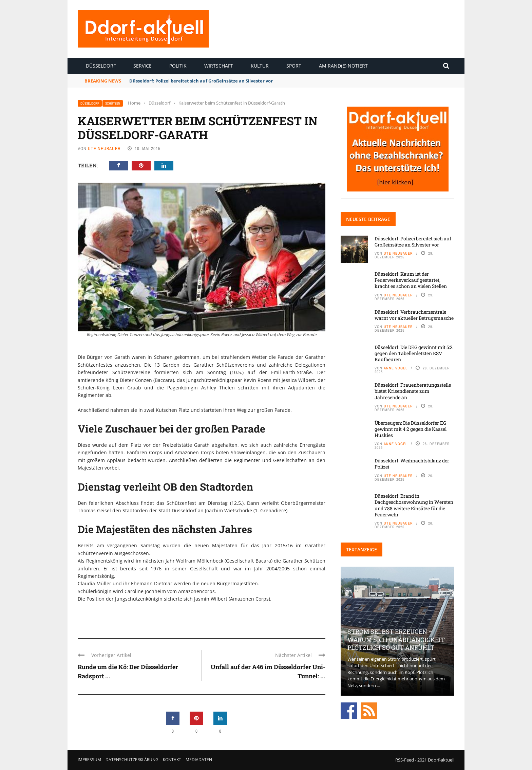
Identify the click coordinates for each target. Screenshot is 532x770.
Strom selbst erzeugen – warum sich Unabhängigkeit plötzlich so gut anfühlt (396, 639)
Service (142, 66)
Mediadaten (199, 760)
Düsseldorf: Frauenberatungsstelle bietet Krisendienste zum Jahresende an (413, 391)
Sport (294, 66)
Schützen (113, 103)
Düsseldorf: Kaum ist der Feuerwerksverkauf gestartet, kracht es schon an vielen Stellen (411, 280)
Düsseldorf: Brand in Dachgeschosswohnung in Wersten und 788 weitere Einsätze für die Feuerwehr (414, 505)
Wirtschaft (219, 66)
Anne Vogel (396, 368)
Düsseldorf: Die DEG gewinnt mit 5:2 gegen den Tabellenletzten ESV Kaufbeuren (414, 353)
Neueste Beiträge (368, 219)
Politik (178, 66)
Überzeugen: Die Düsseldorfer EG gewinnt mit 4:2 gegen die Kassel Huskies (411, 429)
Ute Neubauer (104, 149)
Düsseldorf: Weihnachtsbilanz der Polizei (412, 464)
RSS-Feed (405, 760)
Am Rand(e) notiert (343, 66)
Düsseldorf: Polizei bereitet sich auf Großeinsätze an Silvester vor (201, 81)
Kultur (260, 66)
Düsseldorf (101, 66)
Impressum (89, 760)
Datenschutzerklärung (132, 760)
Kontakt (172, 760)
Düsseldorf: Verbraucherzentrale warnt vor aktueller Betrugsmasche (414, 315)
